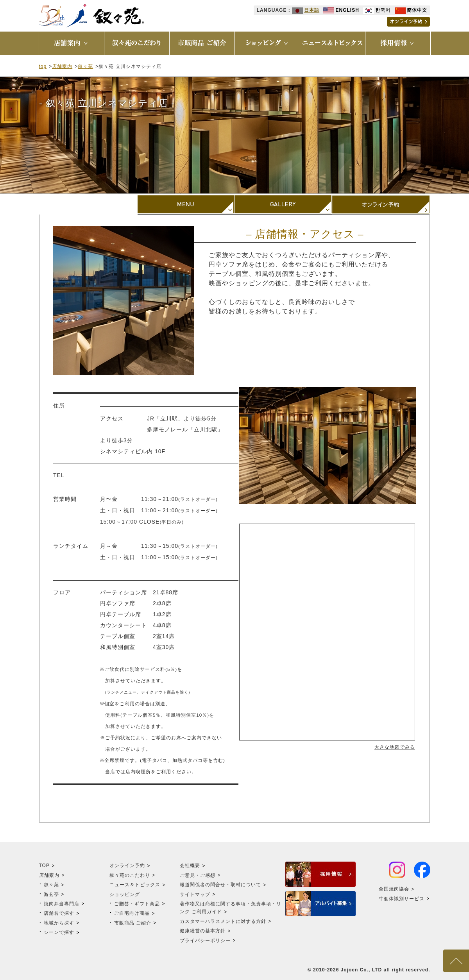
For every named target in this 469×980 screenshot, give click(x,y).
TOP (44, 866)
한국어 (377, 10)
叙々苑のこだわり (130, 875)
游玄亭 (51, 894)
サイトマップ (195, 894)
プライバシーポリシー (205, 941)
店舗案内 (62, 66)
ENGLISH (341, 10)
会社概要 (190, 866)
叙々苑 (85, 66)
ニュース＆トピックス (135, 885)
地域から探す (59, 923)
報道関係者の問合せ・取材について (220, 885)
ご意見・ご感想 (198, 875)
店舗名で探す (59, 913)
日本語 (306, 10)
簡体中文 (411, 10)
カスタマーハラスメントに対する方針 (223, 921)
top (43, 66)
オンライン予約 (127, 866)
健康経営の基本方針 (203, 931)
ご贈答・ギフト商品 (137, 904)
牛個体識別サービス (402, 899)
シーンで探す (59, 932)
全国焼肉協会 (394, 889)
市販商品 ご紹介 (133, 923)
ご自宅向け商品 (132, 913)
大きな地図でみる (395, 747)
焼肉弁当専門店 (62, 904)
